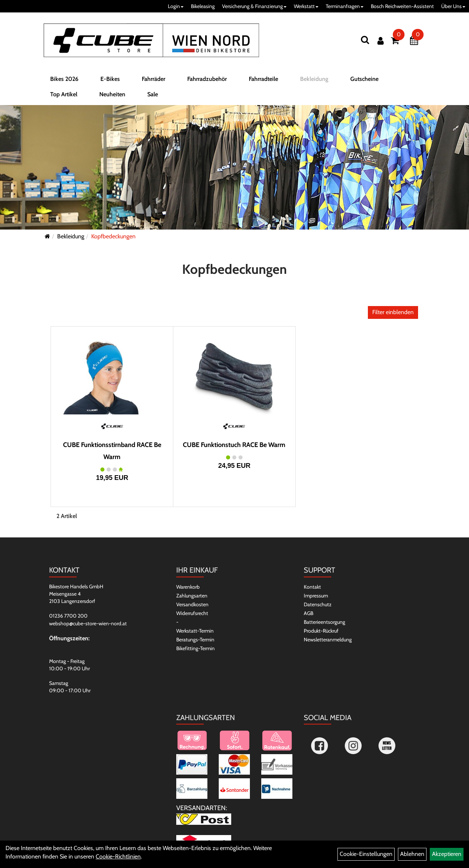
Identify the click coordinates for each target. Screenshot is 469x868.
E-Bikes (110, 82)
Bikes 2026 (64, 82)
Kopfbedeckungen (113, 236)
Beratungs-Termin (195, 640)
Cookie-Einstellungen (366, 854)
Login (176, 6)
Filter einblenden (393, 312)
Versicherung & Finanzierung (254, 6)
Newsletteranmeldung (328, 640)
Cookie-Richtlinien (118, 856)
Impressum (316, 596)
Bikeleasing (203, 6)
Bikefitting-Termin (195, 648)
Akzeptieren (447, 854)
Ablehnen (412, 854)
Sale (153, 97)
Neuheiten (112, 97)
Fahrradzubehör (207, 82)
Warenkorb (188, 587)
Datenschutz (318, 604)
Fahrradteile (263, 82)
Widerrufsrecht (192, 613)
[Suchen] (365, 40)
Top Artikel (64, 97)
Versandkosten (192, 604)
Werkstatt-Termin (195, 631)
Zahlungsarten (192, 596)
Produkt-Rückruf (321, 631)
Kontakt (312, 587)
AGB (309, 613)
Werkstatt (306, 6)
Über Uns (453, 6)
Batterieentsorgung (324, 622)
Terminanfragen (345, 6)
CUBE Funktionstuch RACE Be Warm (234, 445)
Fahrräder (154, 82)
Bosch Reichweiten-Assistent (402, 6)
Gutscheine (364, 82)
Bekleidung (314, 82)
